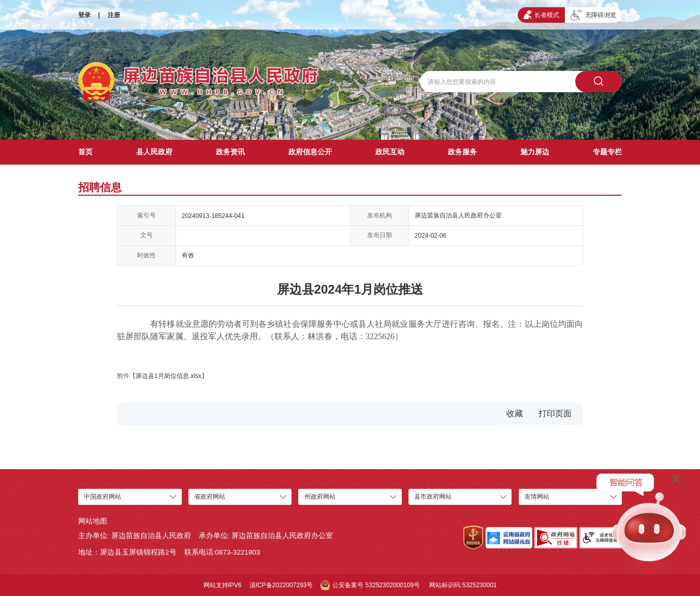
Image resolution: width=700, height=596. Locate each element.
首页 (85, 152)
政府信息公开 (310, 152)
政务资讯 (230, 152)
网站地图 (93, 521)
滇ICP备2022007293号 (281, 585)
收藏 (515, 413)
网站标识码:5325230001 (463, 585)
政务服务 (462, 152)
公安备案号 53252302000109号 (370, 585)
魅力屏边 (535, 152)
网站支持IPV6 (223, 585)
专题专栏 (607, 152)
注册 (114, 15)
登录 (84, 15)
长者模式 (541, 15)
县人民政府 (154, 152)
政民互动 (390, 152)
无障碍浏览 (593, 15)
